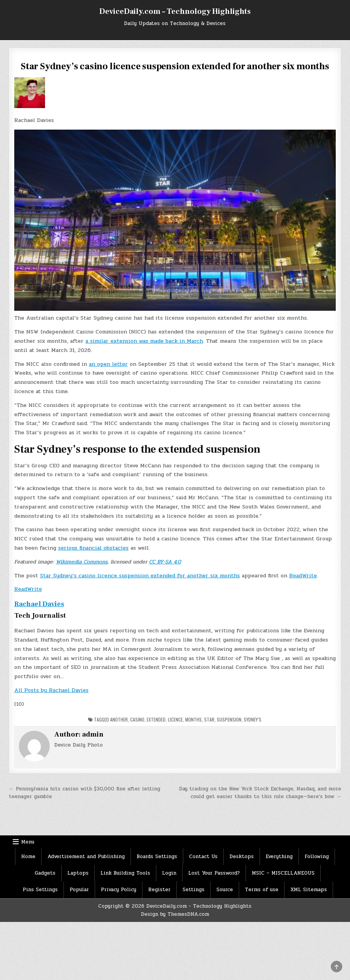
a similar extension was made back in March (144, 341)
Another (119, 719)
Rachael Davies (39, 604)
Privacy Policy (119, 890)
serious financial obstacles (93, 548)
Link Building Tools (125, 873)
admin (93, 734)
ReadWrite (303, 576)
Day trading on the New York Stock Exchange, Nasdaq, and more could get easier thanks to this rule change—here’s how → (260, 793)
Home (28, 857)
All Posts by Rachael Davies (51, 690)
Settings (193, 890)
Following (317, 857)
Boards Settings (157, 857)
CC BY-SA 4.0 (165, 562)
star (209, 719)
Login (169, 873)
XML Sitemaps (309, 890)
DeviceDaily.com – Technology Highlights (175, 12)
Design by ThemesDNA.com (175, 914)
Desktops (242, 857)
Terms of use (262, 890)
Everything (279, 857)
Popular (79, 890)
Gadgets (45, 873)
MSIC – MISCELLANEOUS (283, 873)
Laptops (78, 873)
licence (175, 719)
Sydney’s (253, 719)
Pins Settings (40, 890)
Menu (28, 842)
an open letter (108, 364)
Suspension (229, 719)
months (193, 719)
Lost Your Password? (214, 873)
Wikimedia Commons (82, 562)
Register (159, 890)
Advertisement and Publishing (86, 857)
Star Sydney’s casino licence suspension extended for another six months (140, 576)
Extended (156, 719)
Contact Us (203, 857)
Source (225, 890)
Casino (137, 719)
